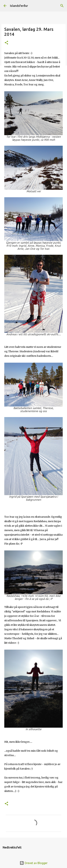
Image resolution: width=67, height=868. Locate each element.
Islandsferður (19, 6)
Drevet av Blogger (34, 863)
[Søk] (62, 6)
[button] (6, 43)
